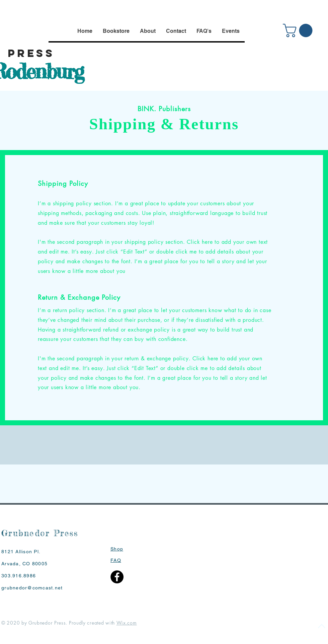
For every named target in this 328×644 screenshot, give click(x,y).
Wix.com (127, 623)
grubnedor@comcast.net (32, 588)
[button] (299, 30)
